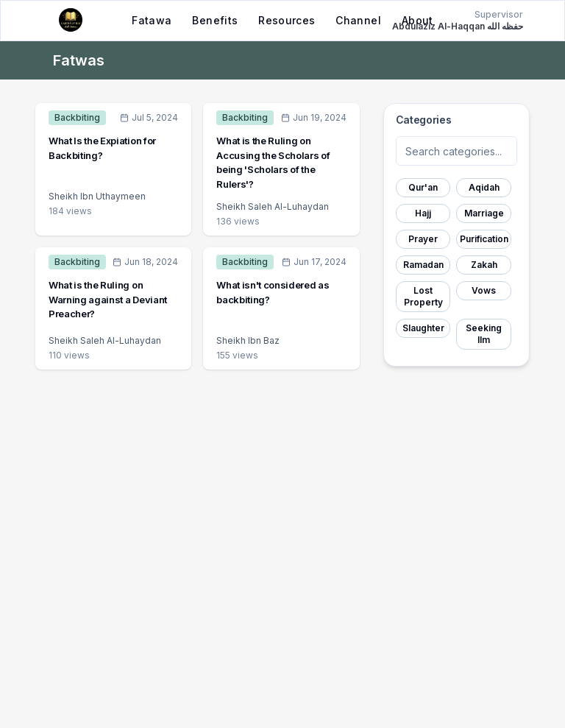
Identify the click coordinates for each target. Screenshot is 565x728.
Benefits (215, 20)
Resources (287, 20)
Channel (358, 20)
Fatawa (152, 20)
